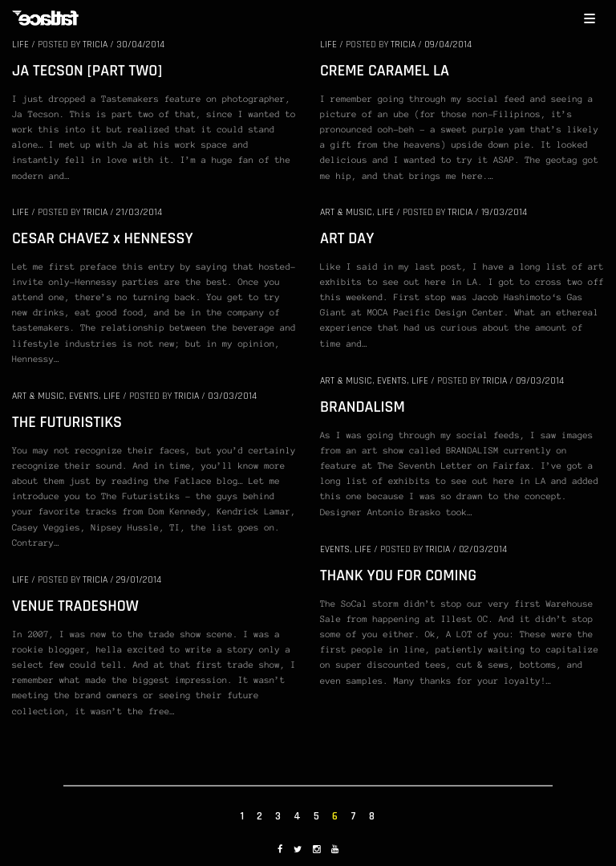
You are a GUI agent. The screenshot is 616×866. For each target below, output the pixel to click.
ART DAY (347, 238)
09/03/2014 (540, 381)
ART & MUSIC (346, 212)
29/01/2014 (139, 580)
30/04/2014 (140, 45)
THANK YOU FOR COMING (398, 575)
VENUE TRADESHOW (75, 606)
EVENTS (392, 381)
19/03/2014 (504, 212)
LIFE (20, 45)
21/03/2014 (139, 212)
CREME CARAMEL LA (385, 71)
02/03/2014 (483, 549)
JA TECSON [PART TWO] (87, 71)
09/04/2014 (448, 45)
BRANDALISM (363, 407)
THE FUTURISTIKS (67, 422)
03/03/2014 (232, 396)
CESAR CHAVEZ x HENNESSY (103, 238)
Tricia (95, 45)
